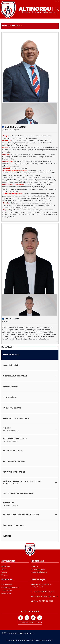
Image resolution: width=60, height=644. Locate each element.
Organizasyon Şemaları (10, 588)
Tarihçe (4, 569)
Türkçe (58, 1)
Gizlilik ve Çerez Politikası (14, 640)
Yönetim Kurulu (7, 585)
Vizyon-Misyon (7, 590)
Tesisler (4, 572)
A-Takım (35, 566)
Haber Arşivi (6, 566)
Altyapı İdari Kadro (38, 569)
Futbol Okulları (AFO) (39, 572)
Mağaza (4, 575)
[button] (30, 376)
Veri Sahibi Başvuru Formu (44, 640)
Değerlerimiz (6, 593)
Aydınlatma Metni (29, 640)
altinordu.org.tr (27, 633)
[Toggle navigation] (55, 14)
